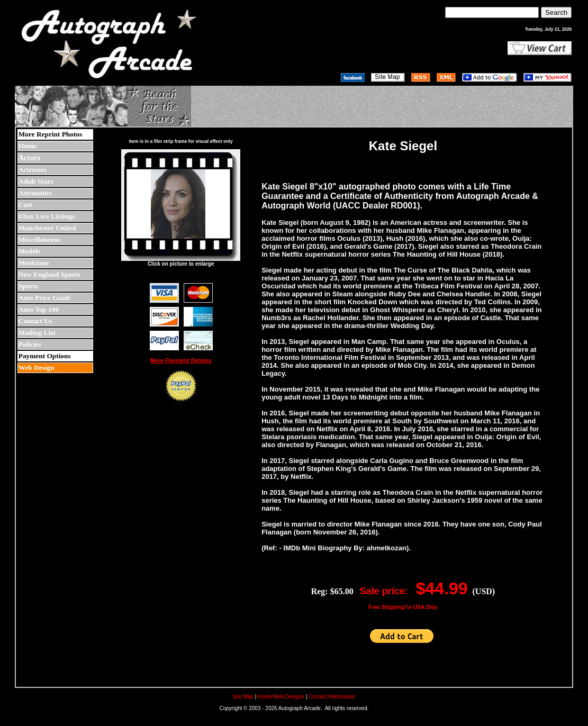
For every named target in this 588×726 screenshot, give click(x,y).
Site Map (243, 697)
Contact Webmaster (332, 697)
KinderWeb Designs (281, 697)
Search (556, 12)
